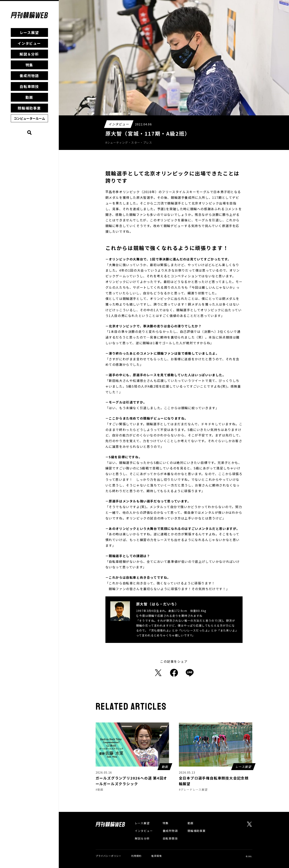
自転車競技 (29, 86)
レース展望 (29, 32)
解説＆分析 (29, 54)
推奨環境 (156, 856)
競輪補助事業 (29, 108)
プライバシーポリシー (109, 856)
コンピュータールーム (29, 118)
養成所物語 (29, 76)
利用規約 (136, 856)
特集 (29, 65)
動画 (29, 97)
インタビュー (29, 43)
